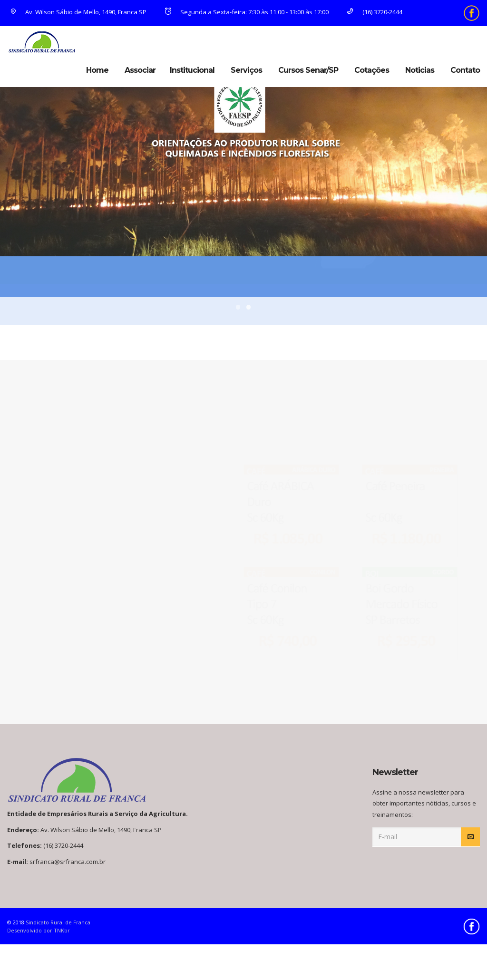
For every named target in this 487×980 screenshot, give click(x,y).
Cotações (372, 70)
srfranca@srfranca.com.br (68, 862)
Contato (465, 70)
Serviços (246, 70)
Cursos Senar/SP (308, 70)
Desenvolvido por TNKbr (39, 930)
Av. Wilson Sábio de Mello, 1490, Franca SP (78, 12)
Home (97, 70)
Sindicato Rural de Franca (58, 922)
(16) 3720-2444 (373, 12)
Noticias (420, 70)
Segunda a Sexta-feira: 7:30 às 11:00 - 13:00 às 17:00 (246, 12)
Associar (140, 70)
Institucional (192, 70)
